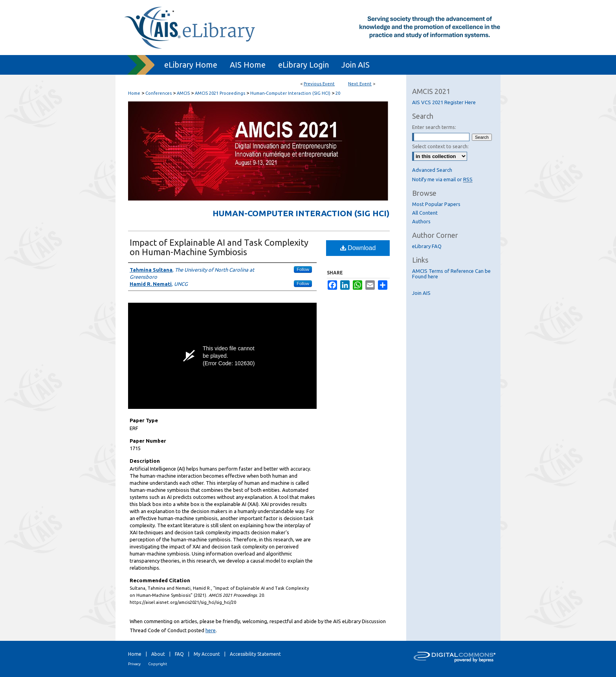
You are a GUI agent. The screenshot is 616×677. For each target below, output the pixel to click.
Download (358, 248)
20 (338, 93)
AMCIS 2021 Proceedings (221, 93)
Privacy (134, 664)
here (211, 630)
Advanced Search (432, 170)
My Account (207, 654)
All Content (425, 213)
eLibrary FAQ (427, 246)
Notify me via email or (442, 179)
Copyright (158, 664)
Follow (303, 269)
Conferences (159, 93)
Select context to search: (440, 146)
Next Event (360, 84)
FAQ (179, 654)
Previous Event (319, 84)
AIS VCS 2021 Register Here (444, 102)
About (158, 654)
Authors (421, 221)
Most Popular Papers (436, 204)
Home (134, 93)
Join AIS (421, 293)
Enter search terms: (434, 127)
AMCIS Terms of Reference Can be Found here (451, 274)
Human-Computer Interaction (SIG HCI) (291, 93)
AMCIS (184, 93)
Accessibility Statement (255, 654)
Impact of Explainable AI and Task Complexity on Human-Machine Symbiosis (219, 247)
